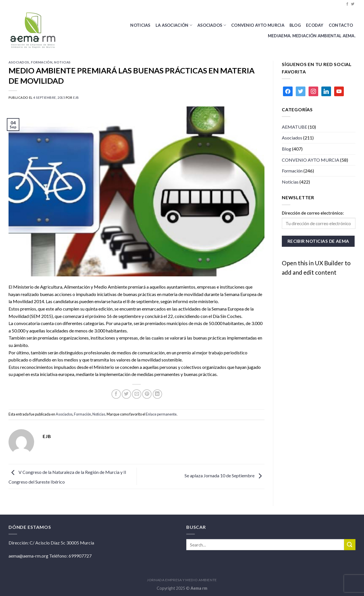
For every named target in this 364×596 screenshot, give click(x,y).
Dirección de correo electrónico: (313, 213)
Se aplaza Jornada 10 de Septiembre (225, 476)
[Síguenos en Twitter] (353, 4)
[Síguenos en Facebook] (347, 4)
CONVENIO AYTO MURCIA (258, 25)
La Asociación (174, 25)
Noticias (140, 25)
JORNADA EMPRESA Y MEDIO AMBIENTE (182, 580)
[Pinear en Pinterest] (147, 394)
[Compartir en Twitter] (126, 394)
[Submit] (350, 545)
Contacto (341, 25)
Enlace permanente (161, 414)
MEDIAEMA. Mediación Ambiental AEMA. (312, 36)
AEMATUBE (294, 127)
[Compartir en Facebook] (116, 394)
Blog (287, 149)
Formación (42, 62)
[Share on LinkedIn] (157, 394)
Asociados (212, 25)
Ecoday (315, 25)
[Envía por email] (137, 394)
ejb (76, 97)
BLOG (295, 25)
